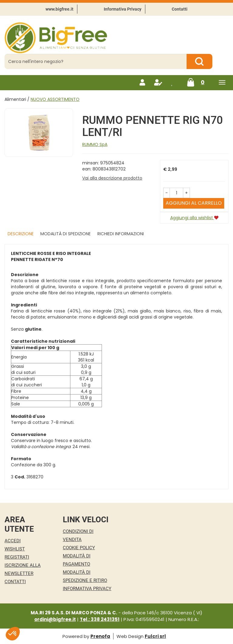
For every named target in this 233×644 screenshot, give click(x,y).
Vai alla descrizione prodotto (112, 178)
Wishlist (15, 549)
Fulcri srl (155, 636)
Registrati (17, 557)
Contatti (180, 9)
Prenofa (100, 636)
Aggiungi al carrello (194, 203)
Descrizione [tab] (21, 234)
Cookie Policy (79, 548)
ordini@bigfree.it (55, 619)
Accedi (13, 541)
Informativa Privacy (123, 9)
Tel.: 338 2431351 (100, 619)
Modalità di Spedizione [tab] (66, 234)
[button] (167, 193)
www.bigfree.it (59, 9)
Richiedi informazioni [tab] (121, 234)
